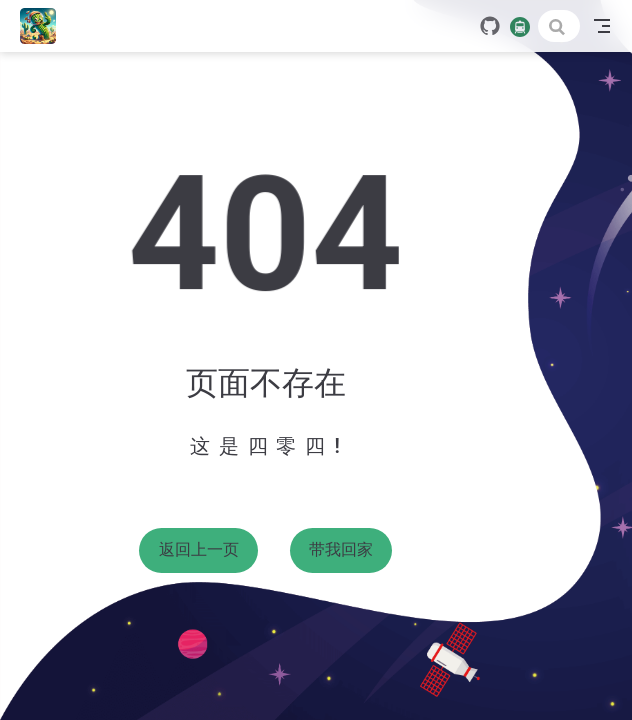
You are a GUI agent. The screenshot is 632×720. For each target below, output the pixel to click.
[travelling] (520, 25)
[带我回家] (44, 26)
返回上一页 (199, 549)
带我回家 (341, 549)
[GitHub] (490, 26)
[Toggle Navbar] (602, 26)
